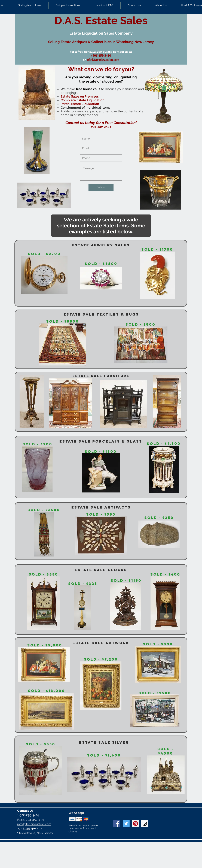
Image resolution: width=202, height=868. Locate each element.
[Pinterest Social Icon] (135, 824)
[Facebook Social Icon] (117, 824)
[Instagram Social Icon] (145, 824)
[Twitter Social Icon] (126, 824)
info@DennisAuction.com (103, 60)
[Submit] (101, 187)
